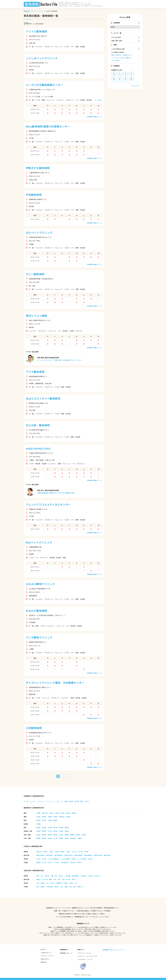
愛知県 (38, 820)
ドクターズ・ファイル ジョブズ (87, 956)
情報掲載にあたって (66, 953)
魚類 (82, 801)
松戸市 (50, 862)
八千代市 (56, 862)
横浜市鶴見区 (88, 855)
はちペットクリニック (39, 232)
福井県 (55, 831)
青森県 (38, 827)
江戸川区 (74, 852)
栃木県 (63, 813)
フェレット (50, 801)
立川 (42, 876)
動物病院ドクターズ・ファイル (33, 11)
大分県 (55, 838)
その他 (87, 801)
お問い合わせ (45, 959)
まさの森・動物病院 (38, 425)
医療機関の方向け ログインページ (113, 950)
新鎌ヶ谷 (80, 887)
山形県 (50, 827)
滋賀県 (68, 817)
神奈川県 (45, 813)
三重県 (50, 820)
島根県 (72, 835)
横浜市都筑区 (59, 855)
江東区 (68, 852)
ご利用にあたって (46, 953)
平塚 (55, 879)
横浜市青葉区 (41, 855)
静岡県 (55, 820)
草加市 (74, 859)
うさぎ (57, 801)
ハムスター (33, 801)
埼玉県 (51, 813)
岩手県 (55, 827)
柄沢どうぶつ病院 (36, 316)
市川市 (44, 862)
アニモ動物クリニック (39, 637)
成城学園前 (75, 876)
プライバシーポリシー (48, 956)
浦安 (38, 887)
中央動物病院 (34, 195)
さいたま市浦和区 (53, 859)
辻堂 (63, 879)
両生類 (48, 11)
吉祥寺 (47, 876)
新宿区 (63, 852)
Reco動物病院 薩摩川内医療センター (48, 126)
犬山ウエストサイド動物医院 (43, 398)
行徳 (70, 887)
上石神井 (90, 876)
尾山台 (61, 876)
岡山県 (78, 835)
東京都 (38, 813)
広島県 (84, 835)
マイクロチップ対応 (118, 58)
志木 (48, 883)
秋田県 (44, 827)
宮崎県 (61, 838)
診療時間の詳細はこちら (94, 117)
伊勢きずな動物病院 (38, 168)
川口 (76, 883)
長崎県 (44, 838)
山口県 (61, 835)
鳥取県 (67, 835)
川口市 (38, 859)
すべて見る (99, 100)
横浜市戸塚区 (98, 855)
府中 (56, 876)
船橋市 (38, 862)
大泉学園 (68, 876)
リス (62, 801)
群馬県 (74, 813)
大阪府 (38, 817)
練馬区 (45, 852)
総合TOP (44, 949)
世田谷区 (39, 852)
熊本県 (67, 838)
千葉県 (57, 813)
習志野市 (73, 862)
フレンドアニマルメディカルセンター (48, 504)
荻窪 (38, 876)
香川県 (38, 835)
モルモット (41, 801)
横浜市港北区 (69, 855)
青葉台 (38, 879)
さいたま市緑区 (82, 859)
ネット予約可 (116, 60)
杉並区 (51, 852)
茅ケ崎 (68, 879)
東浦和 (43, 883)
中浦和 (71, 883)
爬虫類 (71, 801)
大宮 (38, 883)
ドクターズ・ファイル (84, 953)
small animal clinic (38, 448)
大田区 (57, 852)
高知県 (55, 835)
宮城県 (61, 827)
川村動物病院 (34, 728)
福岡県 (38, 838)
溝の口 (74, 879)
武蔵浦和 (59, 883)
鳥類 (66, 801)
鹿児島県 (73, 838)
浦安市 (79, 862)
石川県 (50, 831)
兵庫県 (50, 817)
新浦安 (43, 887)
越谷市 (90, 859)
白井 (62, 887)
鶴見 (50, 879)
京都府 (44, 817)
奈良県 (55, 817)
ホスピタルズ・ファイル (85, 959)
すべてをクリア (135, 86)
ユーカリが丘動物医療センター (44, 85)
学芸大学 (97, 876)
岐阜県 (44, 820)
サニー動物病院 (35, 274)
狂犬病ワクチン (127, 55)
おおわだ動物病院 (36, 611)
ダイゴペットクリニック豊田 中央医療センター (55, 683)
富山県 (67, 831)
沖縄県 (79, 838)
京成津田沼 (50, 887)
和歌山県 (62, 817)
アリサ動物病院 (35, 372)
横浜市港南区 (79, 855)
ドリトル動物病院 (36, 31)
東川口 (53, 883)
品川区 (81, 852)
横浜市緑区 (50, 855)
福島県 (67, 827)
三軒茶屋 (83, 876)
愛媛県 (50, 835)
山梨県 (61, 831)
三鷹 (52, 876)
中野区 (86, 852)
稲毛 (75, 887)
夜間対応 (128, 58)
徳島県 (44, 835)
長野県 (38, 831)
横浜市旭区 (107, 855)
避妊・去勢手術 (116, 55)
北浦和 (65, 883)
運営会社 (43, 962)
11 (69, 776)
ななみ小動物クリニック (40, 584)
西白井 (57, 887)
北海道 (38, 824)
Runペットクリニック (39, 542)
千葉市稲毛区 (65, 862)
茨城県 (68, 813)
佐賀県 (50, 838)
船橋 (66, 887)
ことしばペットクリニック (42, 58)
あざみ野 (45, 879)
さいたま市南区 (65, 859)
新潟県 (44, 831)
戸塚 (59, 879)
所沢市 (44, 859)
